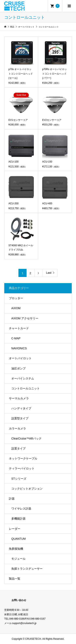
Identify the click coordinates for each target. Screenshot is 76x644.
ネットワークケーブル (23, 458)
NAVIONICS (19, 348)
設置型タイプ (20, 418)
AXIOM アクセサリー (25, 318)
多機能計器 (18, 519)
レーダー (15, 529)
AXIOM (16, 308)
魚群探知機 (16, 549)
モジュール (18, 559)
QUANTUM (19, 539)
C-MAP (16, 338)
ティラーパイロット (22, 468)
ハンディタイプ (21, 408)
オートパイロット (20, 358)
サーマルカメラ (19, 398)
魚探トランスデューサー (27, 569)
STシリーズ (19, 479)
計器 (12, 499)
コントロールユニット (26, 388)
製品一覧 (15, 579)
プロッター (16, 298)
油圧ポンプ (18, 368)
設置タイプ (18, 448)
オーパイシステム (23, 378)
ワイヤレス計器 (21, 509)
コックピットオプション (27, 489)
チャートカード (19, 328)
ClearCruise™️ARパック (26, 438)
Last (49, 273)
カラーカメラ (17, 429)
